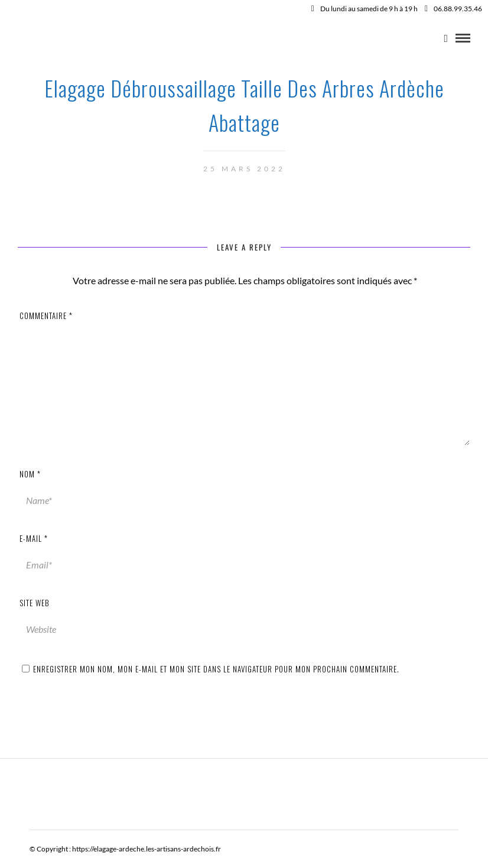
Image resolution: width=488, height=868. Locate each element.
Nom (30, 474)
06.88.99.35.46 (453, 9)
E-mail (34, 538)
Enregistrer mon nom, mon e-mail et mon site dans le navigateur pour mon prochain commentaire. (216, 669)
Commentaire (46, 316)
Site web (35, 603)
